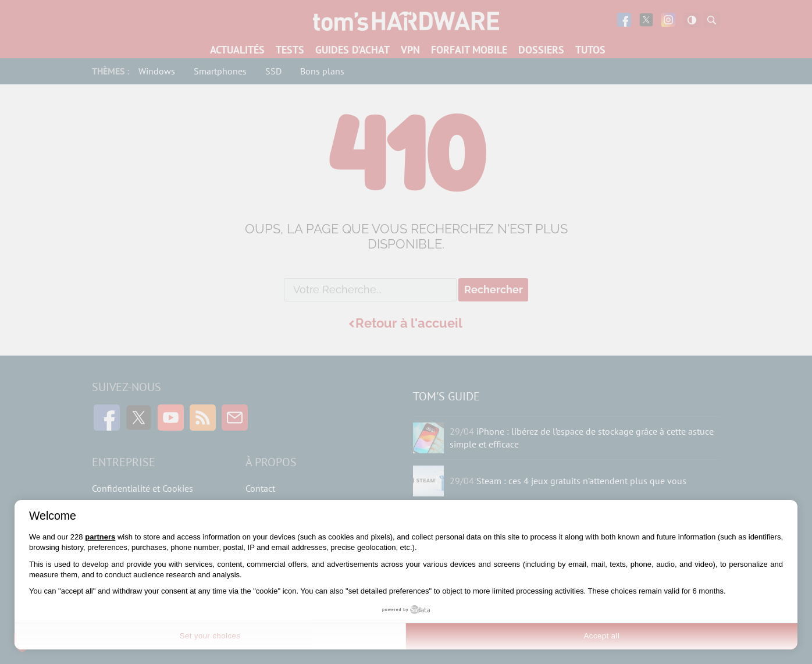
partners (100, 537)
